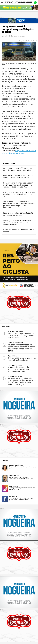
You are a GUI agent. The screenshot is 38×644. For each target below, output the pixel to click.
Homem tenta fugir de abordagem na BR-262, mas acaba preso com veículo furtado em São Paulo (18, 185)
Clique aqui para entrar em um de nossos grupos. (19, 152)
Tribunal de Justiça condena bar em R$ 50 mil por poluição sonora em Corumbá (22, 336)
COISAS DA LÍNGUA (16, 465)
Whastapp (35, 3)
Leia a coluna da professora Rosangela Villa (23, 468)
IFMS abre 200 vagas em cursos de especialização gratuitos (22, 359)
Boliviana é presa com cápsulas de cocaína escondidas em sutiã (18, 177)
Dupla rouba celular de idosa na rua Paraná (19, 231)
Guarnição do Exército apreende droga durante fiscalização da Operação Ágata (17, 222)
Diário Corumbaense (19, 2)
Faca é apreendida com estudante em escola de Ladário (18, 214)
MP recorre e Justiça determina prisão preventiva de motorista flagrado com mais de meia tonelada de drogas (20, 381)
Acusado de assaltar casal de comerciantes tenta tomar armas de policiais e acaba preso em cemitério (19, 205)
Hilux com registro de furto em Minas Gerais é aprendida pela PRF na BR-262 (19, 194)
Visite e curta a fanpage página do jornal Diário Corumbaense (21, 499)
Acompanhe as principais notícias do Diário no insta (22, 489)
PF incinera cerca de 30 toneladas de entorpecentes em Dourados (18, 169)
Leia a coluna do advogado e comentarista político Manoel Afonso (22, 478)
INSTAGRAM (14, 486)
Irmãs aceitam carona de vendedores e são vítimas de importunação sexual (20, 369)
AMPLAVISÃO (14, 476)
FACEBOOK (13, 497)
